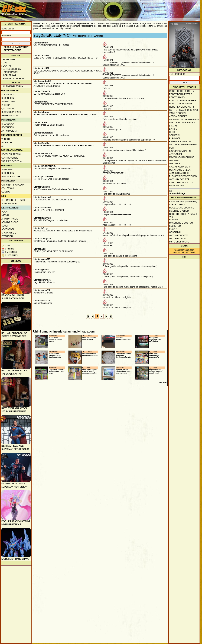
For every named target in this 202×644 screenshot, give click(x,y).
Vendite (6, 139)
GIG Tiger (175, 164)
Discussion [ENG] (11, 112)
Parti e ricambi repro (182, 123)
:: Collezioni (8, 75)
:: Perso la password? (15, 47)
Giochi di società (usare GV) (183, 215)
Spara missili (9, 233)
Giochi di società (179, 179)
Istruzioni (7, 236)
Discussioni (8, 95)
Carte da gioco (178, 205)
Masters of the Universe (184, 119)
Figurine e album (179, 211)
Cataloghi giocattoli (182, 183)
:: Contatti (7, 66)
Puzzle (173, 229)
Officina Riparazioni (13, 185)
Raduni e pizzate (11, 177)
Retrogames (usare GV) (183, 201)
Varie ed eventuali (12, 161)
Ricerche (7, 143)
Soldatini (175, 135)
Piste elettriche (179, 242)
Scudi (5, 226)
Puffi (172, 148)
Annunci (99, 36)
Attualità (7, 170)
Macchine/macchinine (182, 157)
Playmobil (175, 138)
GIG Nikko (175, 160)
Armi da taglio (10, 219)
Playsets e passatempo (183, 176)
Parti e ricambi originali (183, 110)
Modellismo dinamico (182, 208)
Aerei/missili (176, 154)
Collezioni (8, 188)
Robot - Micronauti (180, 104)
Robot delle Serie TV (182, 91)
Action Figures (178, 116)
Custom (6, 192)
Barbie (173, 129)
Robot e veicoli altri (181, 107)
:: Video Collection (12, 78)
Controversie (10, 158)
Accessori (8, 229)
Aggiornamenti (10, 204)
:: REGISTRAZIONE (11, 50)
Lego (172, 132)
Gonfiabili (175, 232)
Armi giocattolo (179, 173)
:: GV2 (4, 63)
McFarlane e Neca (180, 170)
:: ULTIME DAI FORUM (12, 86)
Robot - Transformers (183, 101)
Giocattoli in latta (180, 167)
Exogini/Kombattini (180, 151)
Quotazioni (8, 109)
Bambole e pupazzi (180, 142)
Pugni (5, 212)
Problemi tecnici (11, 154)
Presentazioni (10, 116)
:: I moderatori (10, 72)
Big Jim (173, 126)
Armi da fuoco (10, 222)
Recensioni (8, 98)
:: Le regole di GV (11, 69)
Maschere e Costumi (181, 223)
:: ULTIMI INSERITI (178, 74)
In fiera (6, 105)
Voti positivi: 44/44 (82, 36)
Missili (5, 215)
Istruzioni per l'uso (13, 200)
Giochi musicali (178, 239)
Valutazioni (8, 102)
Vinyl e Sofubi (177, 113)
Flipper (174, 220)
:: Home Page (8, 60)
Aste (4, 146)
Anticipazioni (9, 131)
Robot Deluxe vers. (181, 94)
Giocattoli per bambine (183, 145)
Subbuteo (175, 226)
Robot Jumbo (177, 97)
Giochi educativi (179, 235)
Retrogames (177, 186)
